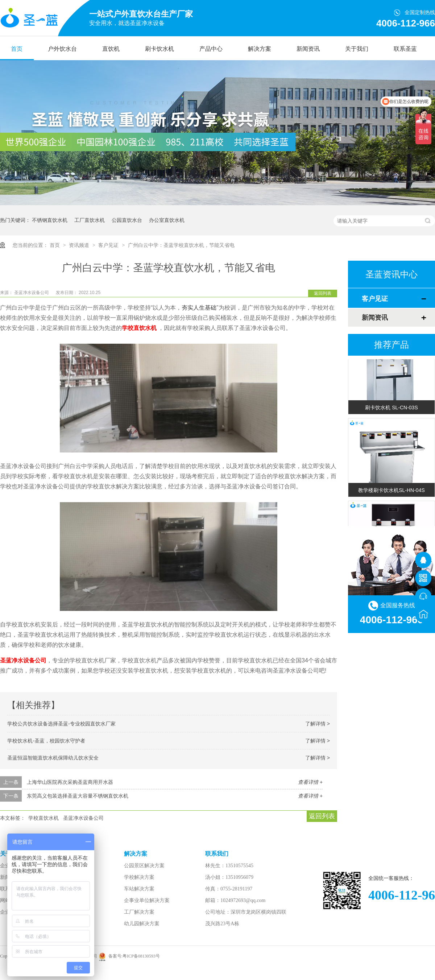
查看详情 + (310, 782)
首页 (17, 49)
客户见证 (109, 245)
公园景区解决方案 (144, 866)
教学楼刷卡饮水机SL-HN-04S (391, 491)
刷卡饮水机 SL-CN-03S (391, 408)
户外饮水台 (62, 49)
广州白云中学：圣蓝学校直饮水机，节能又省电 (181, 245)
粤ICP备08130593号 (141, 956)
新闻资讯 (308, 49)
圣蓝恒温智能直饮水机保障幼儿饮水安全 (53, 758)
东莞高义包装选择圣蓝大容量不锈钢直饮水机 (78, 796)
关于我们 (357, 49)
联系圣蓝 (405, 49)
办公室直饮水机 (167, 220)
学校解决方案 (139, 877)
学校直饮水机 (43, 818)
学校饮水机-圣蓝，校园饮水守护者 (46, 741)
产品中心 (211, 49)
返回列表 (323, 293)
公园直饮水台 (127, 220)
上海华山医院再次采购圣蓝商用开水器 (70, 782)
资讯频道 (80, 245)
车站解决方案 (139, 889)
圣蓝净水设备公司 (32, 293)
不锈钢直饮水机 (50, 220)
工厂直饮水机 (90, 220)
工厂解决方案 (139, 912)
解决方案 (260, 49)
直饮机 (111, 49)
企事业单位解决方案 (147, 900)
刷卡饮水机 (159, 49)
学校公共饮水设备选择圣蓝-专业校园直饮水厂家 (61, 724)
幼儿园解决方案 (142, 924)
